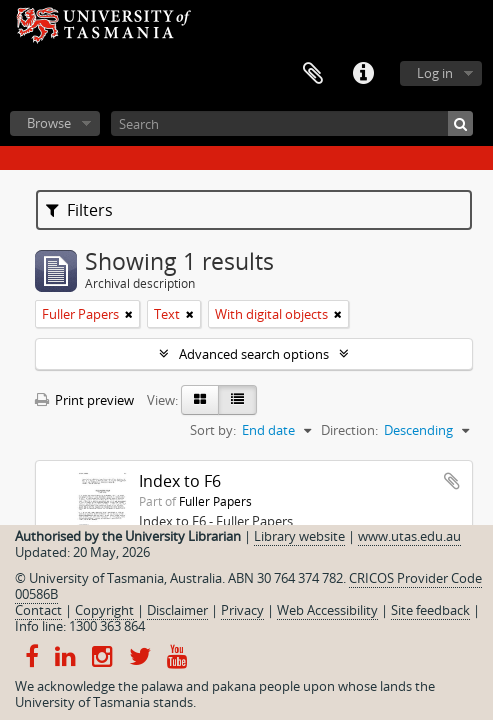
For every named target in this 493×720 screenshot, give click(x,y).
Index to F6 (180, 481)
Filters (79, 210)
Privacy (242, 610)
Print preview (84, 400)
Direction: (349, 430)
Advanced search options (254, 354)
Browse (49, 123)
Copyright (104, 610)
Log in (435, 73)
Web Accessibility (327, 610)
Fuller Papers (215, 501)
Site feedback (430, 610)
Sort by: (213, 430)
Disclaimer (177, 610)
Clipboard (313, 74)
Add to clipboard (452, 481)
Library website (299, 536)
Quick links (363, 74)
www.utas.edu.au (409, 536)
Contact (38, 610)
